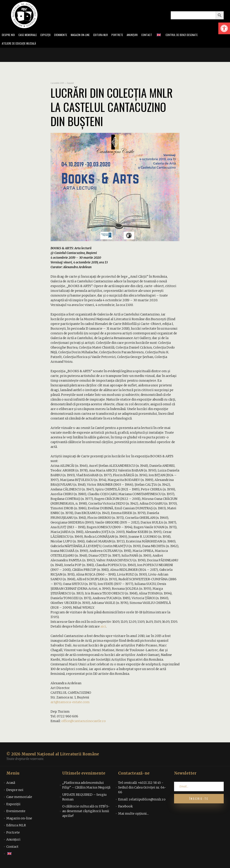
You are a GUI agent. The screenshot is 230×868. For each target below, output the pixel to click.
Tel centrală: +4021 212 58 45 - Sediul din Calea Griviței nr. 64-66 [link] (142, 789)
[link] (224, 28)
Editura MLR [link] (109, 35)
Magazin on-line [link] (87, 35)
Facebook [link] (125, 808)
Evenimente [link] (66, 35)
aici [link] (103, 628)
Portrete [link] (127, 35)
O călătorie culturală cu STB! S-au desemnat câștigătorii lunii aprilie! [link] (86, 812)
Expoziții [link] (49, 35)
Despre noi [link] (9, 35)
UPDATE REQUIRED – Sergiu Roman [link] (84, 798)
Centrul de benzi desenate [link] (194, 35)
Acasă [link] (11, 784)
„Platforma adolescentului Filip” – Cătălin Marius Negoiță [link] (86, 786)
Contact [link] (158, 35)
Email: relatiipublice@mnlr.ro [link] (142, 801)
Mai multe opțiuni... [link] (133, 815)
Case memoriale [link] (30, 35)
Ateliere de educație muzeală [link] (21, 44)
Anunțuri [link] (142, 35)
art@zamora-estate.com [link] (70, 703)
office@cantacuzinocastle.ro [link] (84, 722)
